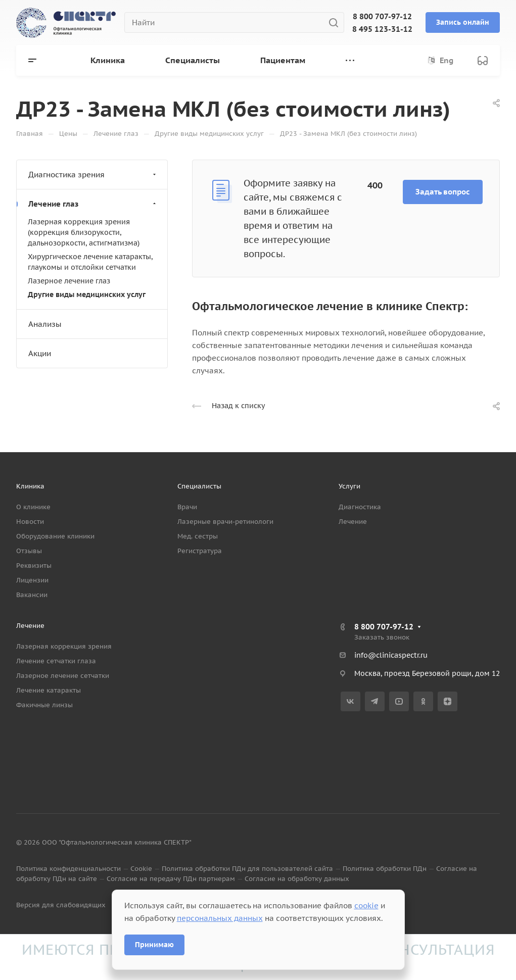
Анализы (45, 324)
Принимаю (154, 945)
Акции (40, 353)
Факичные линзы (44, 705)
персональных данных (220, 918)
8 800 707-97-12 (382, 16)
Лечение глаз (93, 204)
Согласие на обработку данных (297, 879)
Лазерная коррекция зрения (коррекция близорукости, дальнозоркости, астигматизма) (84, 232)
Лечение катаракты (49, 690)
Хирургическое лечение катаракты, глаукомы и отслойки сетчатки (90, 262)
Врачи (187, 507)
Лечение (353, 522)
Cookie (141, 869)
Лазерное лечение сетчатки (63, 676)
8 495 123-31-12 (382, 29)
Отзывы (29, 551)
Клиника (30, 486)
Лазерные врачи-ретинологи (225, 522)
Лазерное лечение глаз (69, 281)
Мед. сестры (198, 536)
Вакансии (32, 595)
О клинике (33, 507)
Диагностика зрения (93, 175)
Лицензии (32, 580)
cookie (366, 905)
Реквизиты (34, 566)
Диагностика (360, 507)
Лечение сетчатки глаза (56, 661)
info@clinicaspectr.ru (391, 655)
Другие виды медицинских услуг (87, 295)
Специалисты (199, 486)
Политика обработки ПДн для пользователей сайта (247, 869)
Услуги (349, 486)
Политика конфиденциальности (68, 869)
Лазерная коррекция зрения (64, 646)
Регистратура (200, 551)
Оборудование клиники (55, 536)
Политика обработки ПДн (385, 869)
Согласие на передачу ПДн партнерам (171, 879)
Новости (30, 522)
